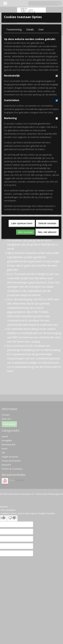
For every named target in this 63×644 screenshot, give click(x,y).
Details (30, 29)
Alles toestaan (25, 232)
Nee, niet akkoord (47, 232)
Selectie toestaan (47, 223)
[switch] (57, 76)
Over (41, 29)
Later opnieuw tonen (22, 223)
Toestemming (14, 29)
